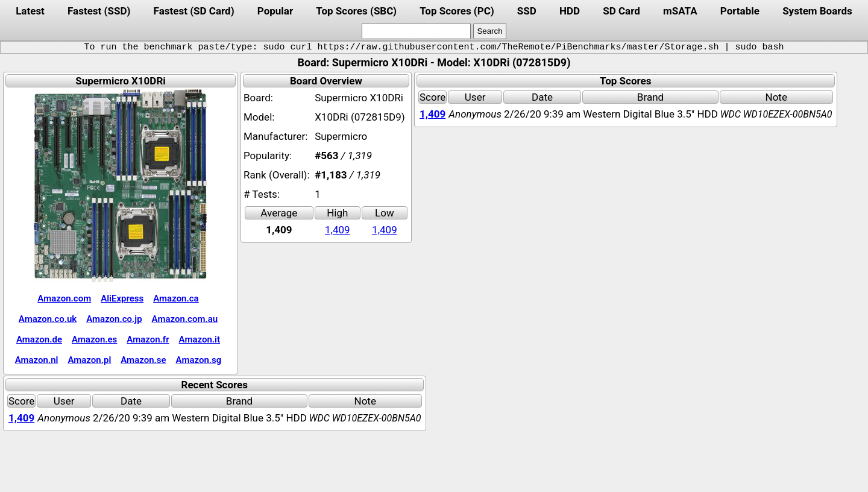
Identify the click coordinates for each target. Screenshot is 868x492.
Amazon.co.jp (114, 319)
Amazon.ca (176, 298)
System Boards (817, 11)
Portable (740, 11)
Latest (30, 11)
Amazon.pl (89, 360)
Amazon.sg (199, 360)
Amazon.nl (37, 360)
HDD (570, 11)
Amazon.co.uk (48, 319)
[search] (416, 31)
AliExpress (122, 298)
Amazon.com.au (185, 319)
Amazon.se (143, 360)
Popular (275, 11)
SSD (527, 11)
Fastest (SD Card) (194, 11)
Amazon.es (94, 339)
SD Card (621, 11)
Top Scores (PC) (457, 11)
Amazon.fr (148, 339)
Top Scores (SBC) (356, 11)
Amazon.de (39, 339)
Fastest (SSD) (99, 11)
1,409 (338, 230)
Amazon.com (64, 298)
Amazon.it (200, 339)
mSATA (680, 11)
